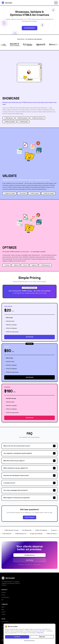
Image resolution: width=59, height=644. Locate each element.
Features (4, 592)
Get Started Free (30, 28)
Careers (4, 612)
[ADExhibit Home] (7, 3)
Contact (3, 614)
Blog (3, 609)
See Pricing (30, 560)
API (2, 600)
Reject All (42, 637)
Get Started (30, 337)
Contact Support (29, 517)
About (3, 607)
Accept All (17, 637)
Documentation (5, 597)
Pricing (3, 595)
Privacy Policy (5, 622)
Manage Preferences (29, 640)
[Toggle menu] (56, 3)
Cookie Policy (40, 633)
